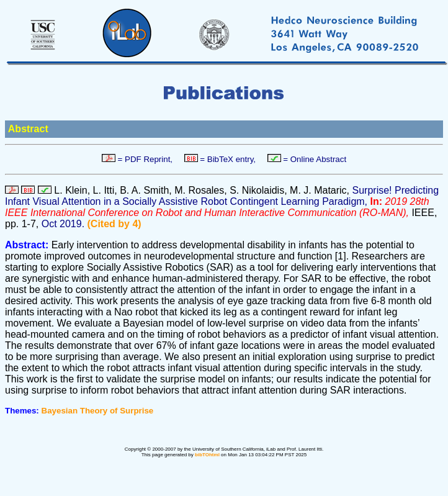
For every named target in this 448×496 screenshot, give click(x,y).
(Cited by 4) (114, 224)
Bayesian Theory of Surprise (98, 411)
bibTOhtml (207, 455)
